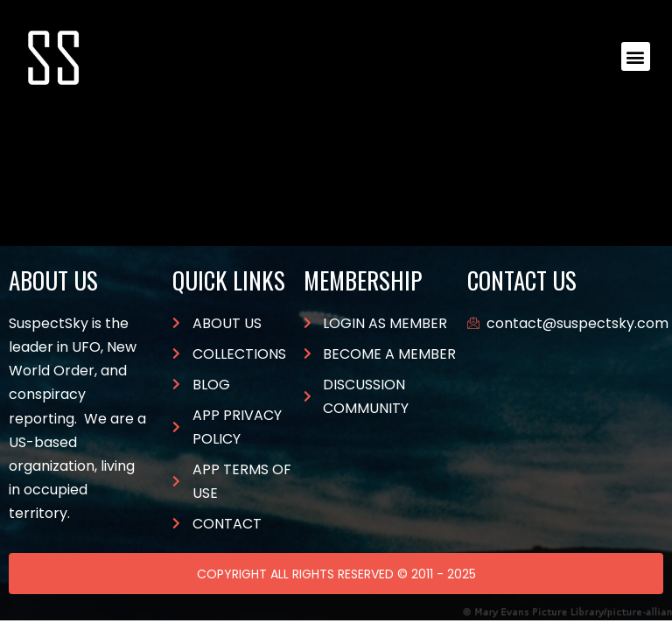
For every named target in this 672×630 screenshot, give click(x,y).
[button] (636, 56)
